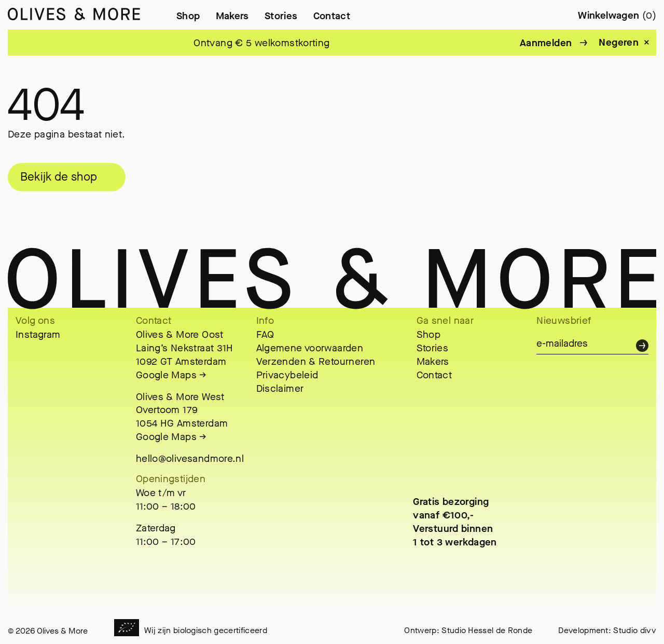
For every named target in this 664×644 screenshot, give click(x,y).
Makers (232, 16)
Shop (188, 16)
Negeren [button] (619, 43)
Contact (332, 16)
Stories (281, 16)
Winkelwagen (617, 15)
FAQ (265, 334)
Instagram (38, 334)
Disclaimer (280, 388)
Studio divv (635, 630)
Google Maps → (171, 375)
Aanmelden (546, 43)
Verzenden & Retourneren (316, 361)
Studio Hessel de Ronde (487, 630)
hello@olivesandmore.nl (190, 458)
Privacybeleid (287, 375)
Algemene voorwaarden (310, 348)
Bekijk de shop (59, 177)
